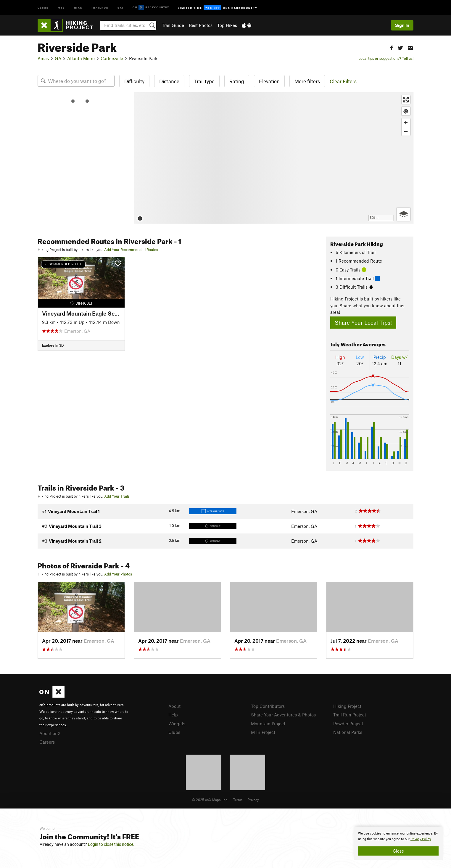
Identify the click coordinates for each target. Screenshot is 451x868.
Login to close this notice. (111, 844)
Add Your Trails (117, 496)
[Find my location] (406, 111)
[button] (392, 47)
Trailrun (100, 7)
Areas (43, 58)
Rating (237, 81)
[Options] (404, 214)
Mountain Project (268, 724)
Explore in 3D (53, 345)
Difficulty (134, 81)
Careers (47, 742)
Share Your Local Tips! (363, 323)
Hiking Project (347, 706)
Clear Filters (343, 81)
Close (398, 851)
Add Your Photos (118, 574)
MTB (61, 7)
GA (58, 58)
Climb (43, 7)
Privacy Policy (421, 839)
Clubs (174, 732)
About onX (50, 733)
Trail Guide (173, 25)
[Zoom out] (406, 131)
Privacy (253, 800)
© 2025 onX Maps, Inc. (210, 800)
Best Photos (201, 25)
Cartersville (112, 58)
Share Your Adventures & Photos (283, 715)
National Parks (348, 732)
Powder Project (348, 724)
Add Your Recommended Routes (131, 250)
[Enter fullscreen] (406, 100)
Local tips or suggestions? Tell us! (386, 58)
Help (173, 715)
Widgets (177, 724)
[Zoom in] (406, 123)
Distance (169, 81)
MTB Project (263, 732)
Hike (78, 7)
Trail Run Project (350, 715)
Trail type (204, 81)
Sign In (402, 25)
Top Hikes (227, 25)
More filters (307, 81)
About (174, 706)
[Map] (274, 158)
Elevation (269, 81)
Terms (238, 800)
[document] (398, 843)
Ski (121, 7)
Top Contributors (268, 706)
